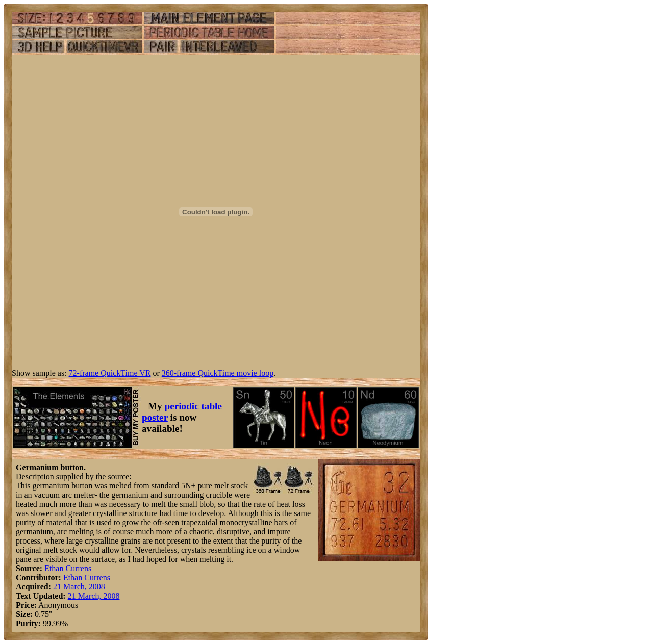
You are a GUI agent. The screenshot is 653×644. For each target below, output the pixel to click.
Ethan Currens (68, 568)
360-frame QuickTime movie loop (218, 373)
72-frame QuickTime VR (110, 373)
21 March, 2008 (79, 587)
